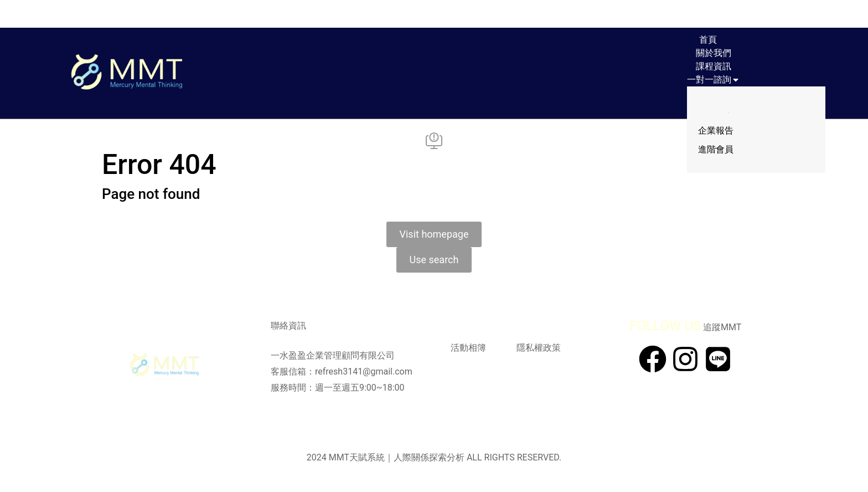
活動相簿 (468, 348)
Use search (434, 260)
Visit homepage (434, 234)
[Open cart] (774, 14)
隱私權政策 (539, 348)
